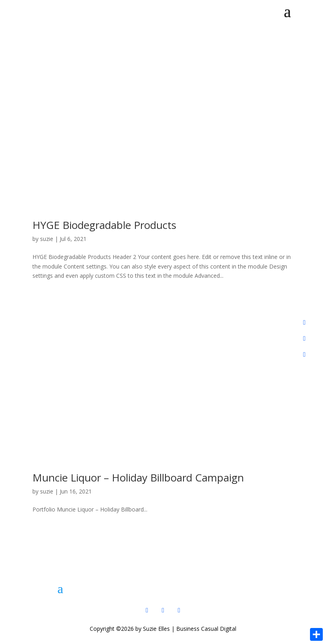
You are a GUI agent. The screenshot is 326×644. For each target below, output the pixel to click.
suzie (47, 239)
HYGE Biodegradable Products (104, 225)
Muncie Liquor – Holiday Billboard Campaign (138, 477)
